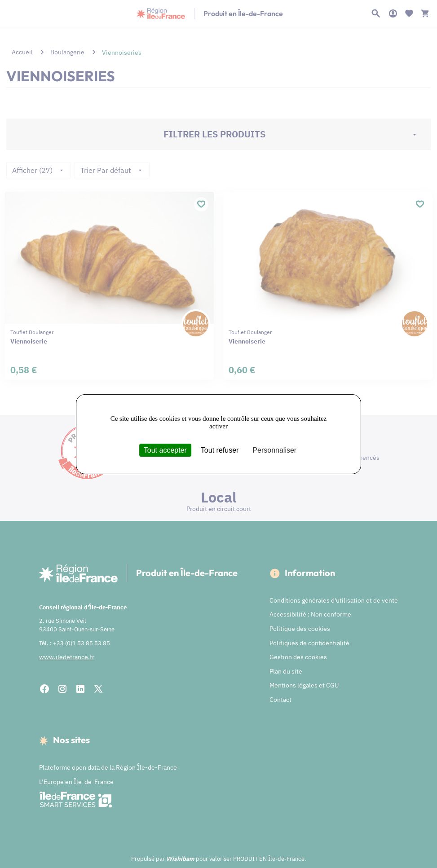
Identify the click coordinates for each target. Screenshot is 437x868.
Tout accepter (165, 450)
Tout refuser (220, 450)
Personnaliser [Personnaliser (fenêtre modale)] (274, 450)
